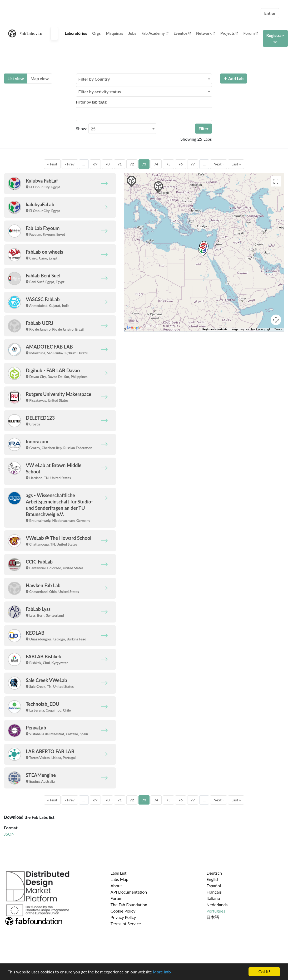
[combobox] (144, 79)
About (116, 886)
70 (107, 164)
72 (132, 164)
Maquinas (114, 33)
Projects (229, 33)
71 (120, 164)
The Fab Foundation (129, 905)
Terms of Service (126, 923)
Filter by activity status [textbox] (100, 92)
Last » (236, 164)
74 (156, 164)
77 (193, 164)
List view (16, 78)
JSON (9, 834)
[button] (203, 251)
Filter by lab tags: (92, 102)
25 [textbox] (93, 129)
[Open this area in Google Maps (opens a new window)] (134, 328)
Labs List (119, 873)
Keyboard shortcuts (215, 329)
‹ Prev (70, 164)
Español (214, 886)
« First (52, 164)
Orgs (96, 33)
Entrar (270, 13)
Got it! (264, 972)
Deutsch (214, 873)
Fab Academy (155, 33)
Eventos (182, 33)
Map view (40, 78)
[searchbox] (79, 114)
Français (214, 892)
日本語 (213, 917)
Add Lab (234, 78)
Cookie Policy (123, 911)
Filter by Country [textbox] (94, 79)
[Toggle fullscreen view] (276, 181)
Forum (251, 33)
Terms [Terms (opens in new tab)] (278, 329)
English (213, 879)
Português (216, 911)
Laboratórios (76, 33)
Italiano (213, 898)
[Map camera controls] (276, 320)
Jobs (132, 33)
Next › (219, 164)
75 (168, 164)
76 (181, 164)
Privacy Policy (123, 917)
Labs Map (120, 879)
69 (95, 164)
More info (162, 972)
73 (144, 164)
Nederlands (217, 905)
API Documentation (129, 892)
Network (206, 33)
